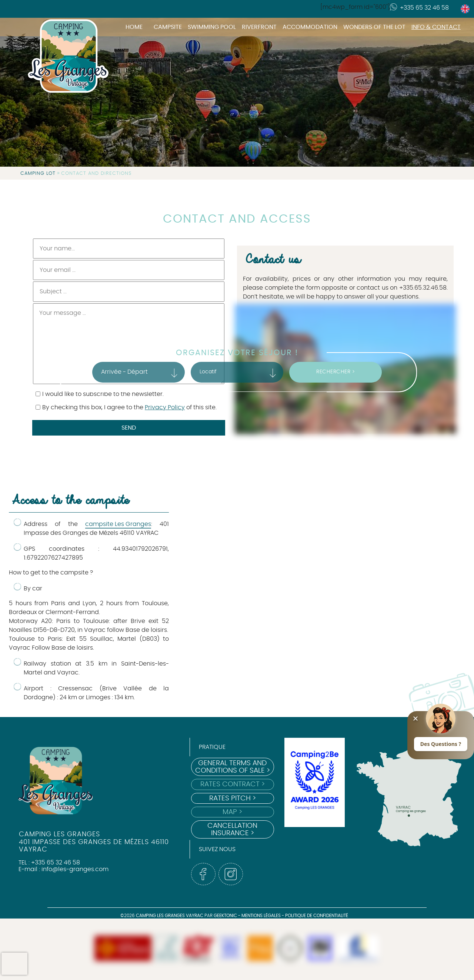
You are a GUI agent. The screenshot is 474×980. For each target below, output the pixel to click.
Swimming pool (212, 27)
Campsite (168, 27)
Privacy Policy (165, 407)
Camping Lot (38, 174)
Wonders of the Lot (374, 27)
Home (134, 27)
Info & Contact (436, 27)
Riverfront (259, 27)
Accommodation (310, 27)
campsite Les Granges (118, 524)
